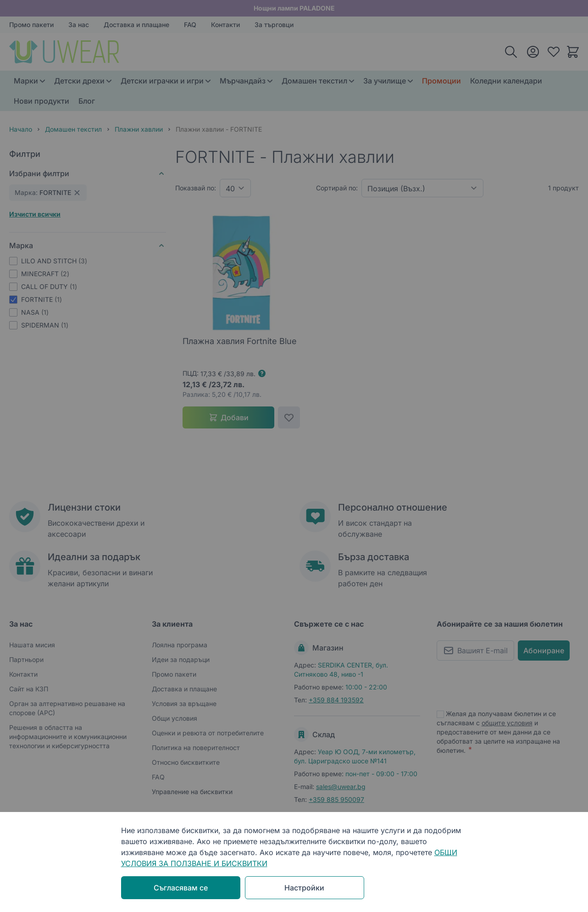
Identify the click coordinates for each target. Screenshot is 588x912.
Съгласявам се (181, 888)
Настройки (304, 888)
